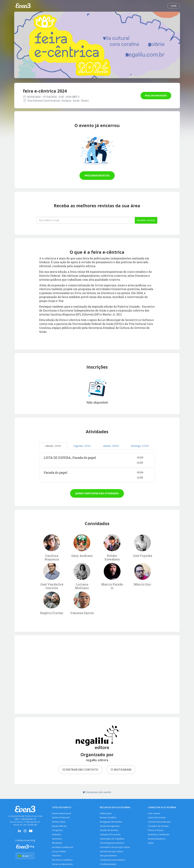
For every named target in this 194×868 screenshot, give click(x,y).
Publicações (106, 813)
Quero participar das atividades (97, 493)
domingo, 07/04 (140, 446)
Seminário (57, 840)
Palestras (57, 857)
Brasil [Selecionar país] (25, 856)
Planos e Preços (156, 831)
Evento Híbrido (59, 826)
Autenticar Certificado (159, 835)
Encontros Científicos (63, 861)
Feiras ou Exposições (63, 866)
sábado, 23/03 (53, 446)
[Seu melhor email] (86, 220)
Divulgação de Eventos (111, 822)
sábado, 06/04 (111, 446)
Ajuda (151, 844)
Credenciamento (108, 866)
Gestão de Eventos (109, 831)
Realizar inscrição (156, 96)
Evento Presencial (61, 818)
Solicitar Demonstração (160, 822)
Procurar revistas (97, 175)
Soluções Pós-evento (111, 835)
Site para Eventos (109, 857)
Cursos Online (59, 853)
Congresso (57, 831)
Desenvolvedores (157, 840)
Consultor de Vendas (158, 826)
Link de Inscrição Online (112, 853)
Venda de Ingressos (110, 826)
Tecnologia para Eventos (112, 844)
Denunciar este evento (97, 792)
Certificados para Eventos (113, 861)
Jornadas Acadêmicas (63, 848)
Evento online (59, 822)
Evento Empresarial (62, 813)
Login (174, 6)
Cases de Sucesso (157, 818)
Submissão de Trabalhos (112, 840)
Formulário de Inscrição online (115, 848)
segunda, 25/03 (82, 446)
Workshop (57, 844)
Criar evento (154, 813)
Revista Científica (108, 818)
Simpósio (57, 835)
